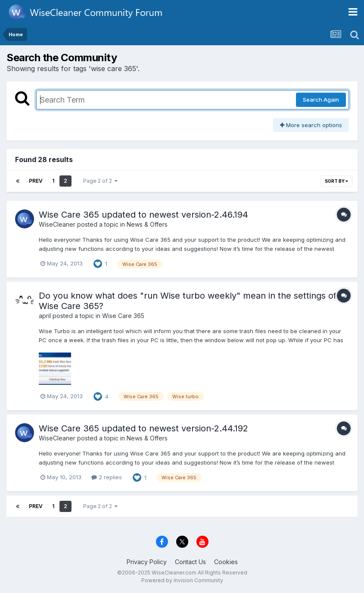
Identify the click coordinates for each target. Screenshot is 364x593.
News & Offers (147, 224)
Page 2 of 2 (100, 181)
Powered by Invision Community (182, 580)
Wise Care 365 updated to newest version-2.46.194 (143, 215)
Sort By (336, 181)
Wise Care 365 (123, 316)
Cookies (226, 562)
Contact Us (190, 562)
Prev (36, 181)
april (45, 316)
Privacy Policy (147, 562)
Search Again (321, 100)
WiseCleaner (57, 224)
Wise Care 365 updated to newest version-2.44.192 (143, 428)
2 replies (107, 477)
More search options (311, 125)
